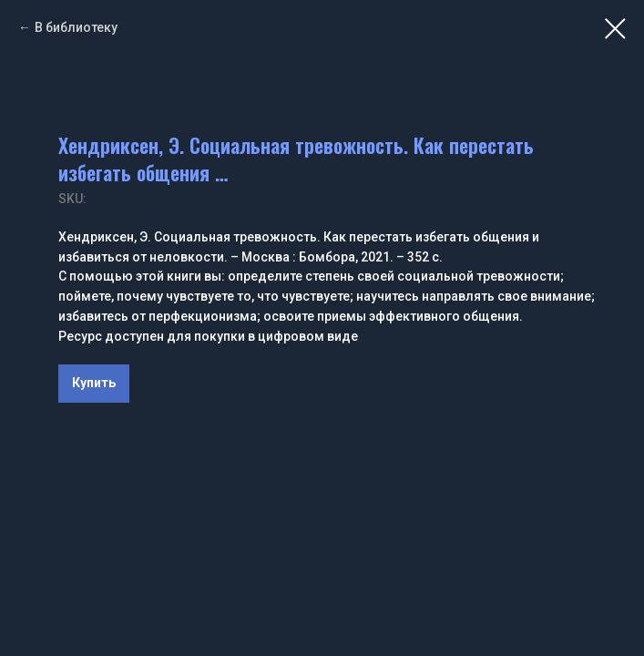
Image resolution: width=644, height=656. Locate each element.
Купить (94, 383)
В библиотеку (76, 27)
